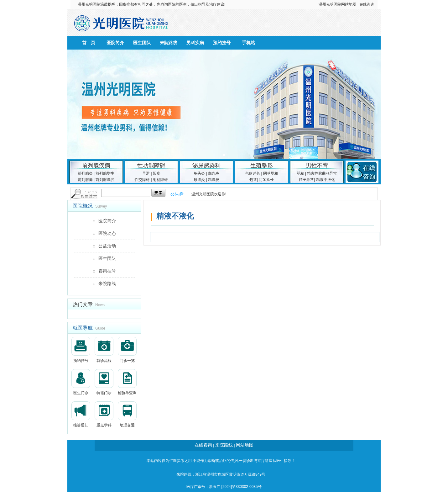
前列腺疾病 (96, 166)
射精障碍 (160, 180)
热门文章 (83, 304)
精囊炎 (214, 180)
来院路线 (169, 43)
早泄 (146, 173)
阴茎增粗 (271, 173)
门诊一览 (127, 350)
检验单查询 (127, 382)
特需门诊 (104, 382)
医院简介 (115, 43)
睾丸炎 (214, 173)
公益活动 (107, 246)
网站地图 (349, 4)
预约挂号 (222, 43)
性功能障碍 (151, 166)
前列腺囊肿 (105, 180)
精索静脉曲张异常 (322, 173)
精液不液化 (326, 180)
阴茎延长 (266, 180)
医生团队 (142, 43)
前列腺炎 (85, 173)
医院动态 (107, 233)
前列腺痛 (85, 180)
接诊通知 (81, 414)
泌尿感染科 (206, 166)
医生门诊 (81, 382)
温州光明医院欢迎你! (209, 194)
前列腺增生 (105, 173)
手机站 (248, 43)
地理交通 (127, 414)
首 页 (89, 43)
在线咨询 (367, 4)
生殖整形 (262, 166)
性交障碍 (142, 180)
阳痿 (157, 173)
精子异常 (306, 180)
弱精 (300, 173)
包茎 (253, 180)
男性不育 (317, 166)
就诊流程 (104, 350)
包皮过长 (253, 173)
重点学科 (104, 414)
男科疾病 (195, 43)
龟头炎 (199, 173)
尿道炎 (199, 180)
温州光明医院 (89, 4)
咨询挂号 (107, 271)
